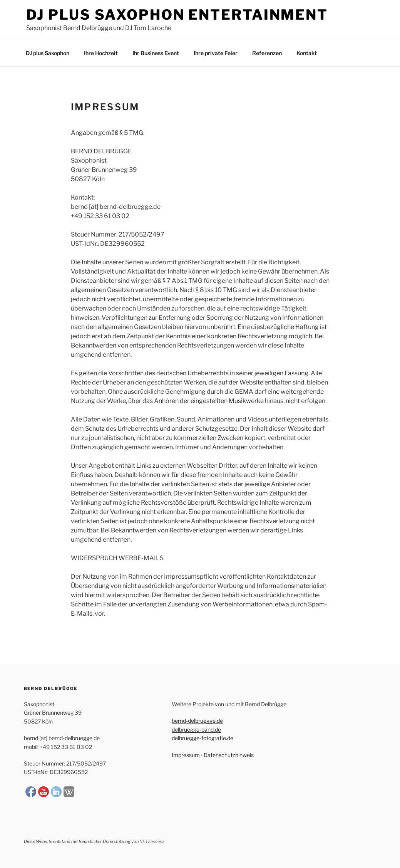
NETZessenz (152, 841)
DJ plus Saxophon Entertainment (177, 15)
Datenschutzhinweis (229, 755)
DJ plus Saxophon (48, 53)
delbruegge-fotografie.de (203, 738)
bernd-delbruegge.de (197, 721)
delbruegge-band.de (196, 729)
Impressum (186, 755)
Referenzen (267, 53)
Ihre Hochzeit (101, 53)
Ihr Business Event (156, 53)
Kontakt (307, 53)
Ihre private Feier (216, 53)
